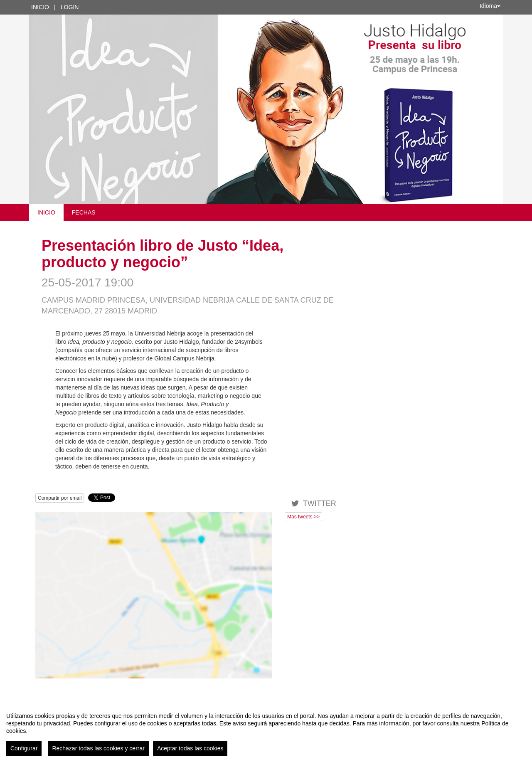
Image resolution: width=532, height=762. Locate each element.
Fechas (84, 212)
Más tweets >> (303, 517)
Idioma (490, 6)
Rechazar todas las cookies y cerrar (98, 748)
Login (70, 7)
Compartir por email (60, 498)
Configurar (24, 748)
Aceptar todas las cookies (190, 748)
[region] (266, 731)
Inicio (40, 7)
